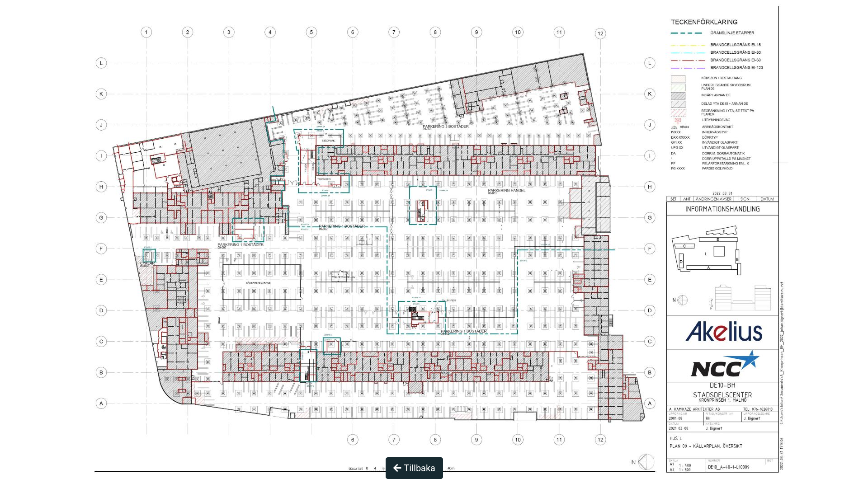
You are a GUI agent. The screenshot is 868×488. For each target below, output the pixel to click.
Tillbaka (414, 468)
